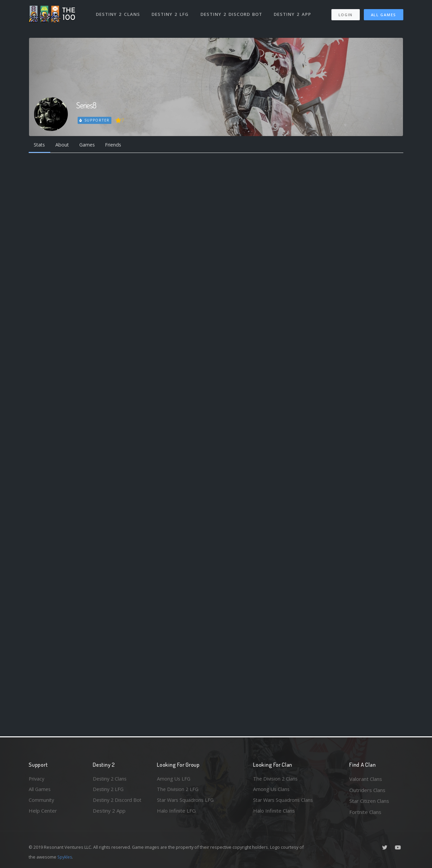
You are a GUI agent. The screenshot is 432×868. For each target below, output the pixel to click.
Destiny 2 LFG (170, 13)
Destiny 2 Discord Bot (231, 13)
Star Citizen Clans (369, 801)
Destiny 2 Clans (118, 13)
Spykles (65, 857)
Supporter (95, 120)
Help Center (43, 812)
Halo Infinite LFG (176, 812)
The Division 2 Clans (276, 779)
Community (42, 801)
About (64, 145)
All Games (384, 14)
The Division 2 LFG (179, 790)
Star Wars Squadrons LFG (187, 801)
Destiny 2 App (293, 13)
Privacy (37, 779)
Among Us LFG (174, 779)
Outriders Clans (367, 790)
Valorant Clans (366, 779)
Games (90, 145)
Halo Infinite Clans (274, 812)
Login (345, 14)
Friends (118, 145)
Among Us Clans (272, 790)
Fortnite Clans (365, 812)
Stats (40, 145)
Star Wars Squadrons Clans (284, 801)
